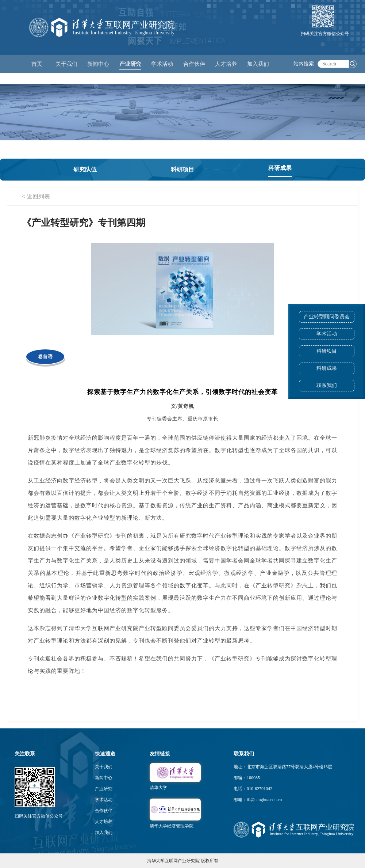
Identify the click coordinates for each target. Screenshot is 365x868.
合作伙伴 (104, 811)
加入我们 (104, 833)
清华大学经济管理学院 (172, 826)
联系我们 (327, 385)
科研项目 (327, 351)
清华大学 (158, 788)
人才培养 (104, 822)
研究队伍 (85, 169)
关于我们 (104, 767)
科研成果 (327, 368)
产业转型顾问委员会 (327, 317)
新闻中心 (104, 778)
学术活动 (162, 64)
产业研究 (104, 789)
